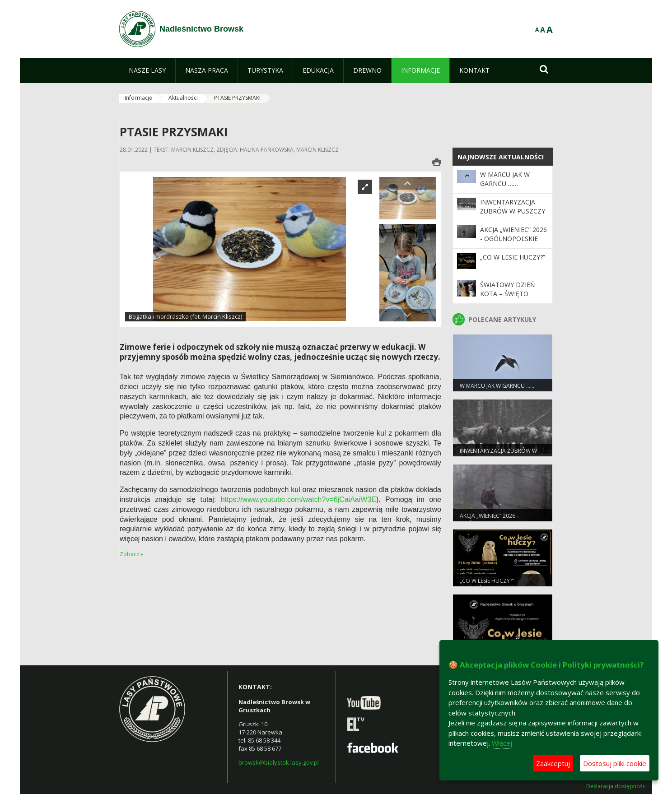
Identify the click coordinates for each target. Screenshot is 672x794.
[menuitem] (147, 70)
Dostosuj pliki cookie (615, 763)
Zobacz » (131, 554)
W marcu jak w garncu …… (505, 179)
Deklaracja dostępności (616, 786)
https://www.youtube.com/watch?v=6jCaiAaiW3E (299, 499)
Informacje (138, 98)
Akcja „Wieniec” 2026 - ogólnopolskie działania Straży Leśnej (513, 243)
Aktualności (183, 98)
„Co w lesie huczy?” (513, 257)
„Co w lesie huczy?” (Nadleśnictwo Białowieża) (499, 585)
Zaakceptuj (553, 763)
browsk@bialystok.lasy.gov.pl (279, 762)
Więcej (502, 743)
